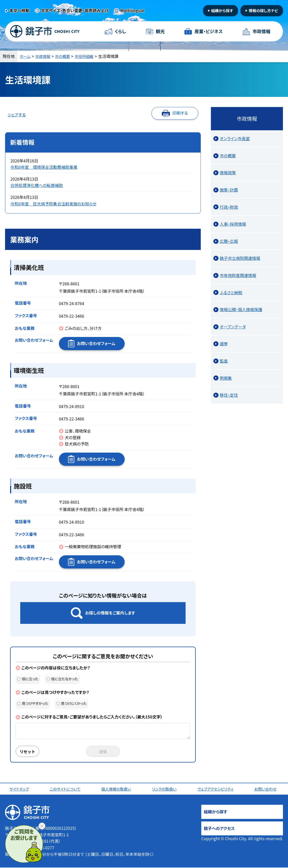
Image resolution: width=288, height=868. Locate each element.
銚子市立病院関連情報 (240, 258)
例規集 (226, 378)
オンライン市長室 (235, 138)
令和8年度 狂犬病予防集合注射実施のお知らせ (53, 204)
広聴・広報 (229, 241)
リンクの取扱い (165, 789)
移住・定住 (229, 395)
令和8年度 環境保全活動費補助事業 (44, 167)
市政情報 (261, 31)
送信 (103, 752)
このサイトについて (66, 789)
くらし (120, 31)
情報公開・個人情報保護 (241, 309)
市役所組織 (88, 56)
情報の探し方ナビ (263, 10)
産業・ (208, 31)
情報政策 (228, 173)
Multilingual (132, 10)
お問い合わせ (267, 789)
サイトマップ (20, 789)
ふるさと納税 (231, 292)
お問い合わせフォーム (96, 343)
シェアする (17, 115)
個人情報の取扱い (117, 789)
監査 (224, 361)
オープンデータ (233, 327)
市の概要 (65, 56)
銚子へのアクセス (219, 829)
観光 (160, 31)
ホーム (26, 56)
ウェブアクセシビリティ (217, 789)
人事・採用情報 (233, 224)
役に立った (28, 679)
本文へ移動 (19, 10)
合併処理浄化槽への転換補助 (37, 185)
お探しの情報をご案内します (110, 613)
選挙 (224, 344)
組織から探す (222, 10)
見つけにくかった (72, 703)
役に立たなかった (62, 679)
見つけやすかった (33, 703)
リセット (28, 752)
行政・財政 (229, 207)
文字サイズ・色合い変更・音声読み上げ (75, 10)
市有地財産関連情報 (238, 275)
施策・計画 (229, 190)
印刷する (180, 113)
